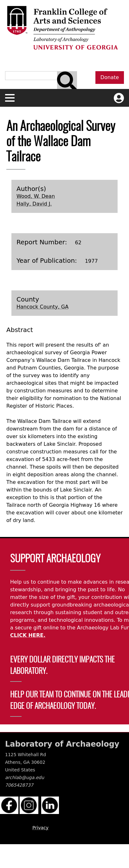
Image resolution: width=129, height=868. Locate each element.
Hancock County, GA (42, 307)
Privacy (40, 828)
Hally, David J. (34, 204)
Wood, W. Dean (36, 196)
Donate (110, 77)
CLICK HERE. (28, 635)
